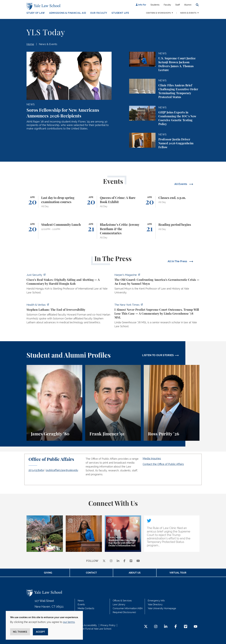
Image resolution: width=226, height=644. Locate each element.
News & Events (188, 13)
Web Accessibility (87, 625)
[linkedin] (118, 561)
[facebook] (124, 561)
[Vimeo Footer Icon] (186, 627)
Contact (91, 573)
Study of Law (36, 13)
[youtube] (138, 561)
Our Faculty (99, 13)
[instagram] (111, 561)
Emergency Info (156, 601)
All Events (181, 184)
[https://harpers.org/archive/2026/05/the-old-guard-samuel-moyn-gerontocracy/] (157, 285)
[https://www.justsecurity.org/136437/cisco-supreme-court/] (69, 285)
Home (30, 44)
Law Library (119, 604)
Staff (178, 5)
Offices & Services (122, 601)
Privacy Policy (108, 625)
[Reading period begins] (172, 231)
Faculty (167, 5)
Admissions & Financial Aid (68, 13)
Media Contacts (86, 608)
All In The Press (178, 261)
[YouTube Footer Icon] (196, 627)
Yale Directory (155, 604)
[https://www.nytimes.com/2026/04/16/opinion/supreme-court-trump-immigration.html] (157, 316)
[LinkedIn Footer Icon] (166, 627)
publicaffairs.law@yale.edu (62, 470)
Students (155, 5)
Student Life (120, 13)
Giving (48, 573)
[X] (104, 561)
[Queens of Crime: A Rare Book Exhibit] (113, 202)
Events (81, 604)
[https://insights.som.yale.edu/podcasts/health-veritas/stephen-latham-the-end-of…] (69, 314)
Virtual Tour (178, 573)
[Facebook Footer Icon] (176, 627)
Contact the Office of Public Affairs (163, 464)
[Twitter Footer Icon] (146, 627)
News (81, 601)
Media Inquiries (152, 458)
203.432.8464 (36, 470)
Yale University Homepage (162, 608)
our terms (69, 622)
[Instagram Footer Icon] (156, 627)
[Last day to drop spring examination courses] (54, 202)
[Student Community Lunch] (54, 231)
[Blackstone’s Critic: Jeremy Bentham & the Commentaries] (113, 231)
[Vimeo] (131, 561)
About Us (135, 573)
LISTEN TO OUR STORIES (158, 355)
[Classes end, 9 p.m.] (172, 202)
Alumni (188, 5)
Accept (40, 632)
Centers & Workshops (158, 13)
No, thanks (20, 632)
